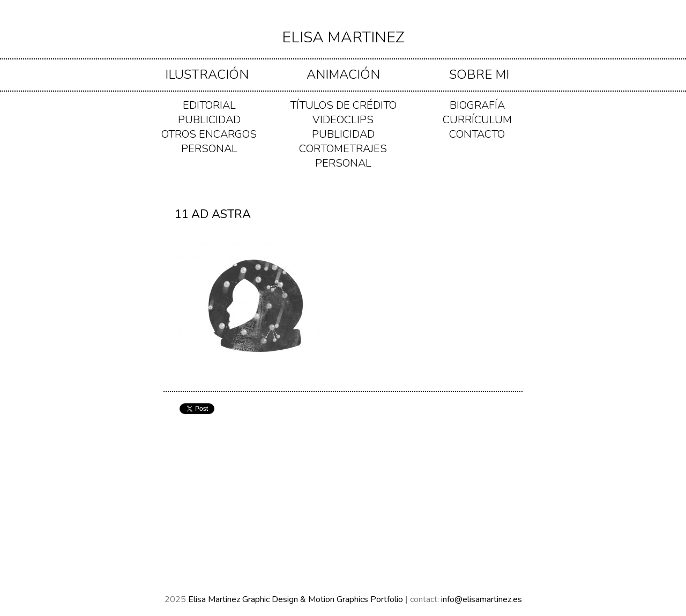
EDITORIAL (209, 105)
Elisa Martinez (343, 37)
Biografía (477, 105)
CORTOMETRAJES (343, 149)
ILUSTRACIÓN (207, 74)
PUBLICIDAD (209, 120)
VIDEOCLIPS (343, 120)
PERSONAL (209, 149)
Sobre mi (479, 74)
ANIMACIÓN (343, 74)
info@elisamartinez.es (482, 599)
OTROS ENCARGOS (209, 134)
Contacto (477, 134)
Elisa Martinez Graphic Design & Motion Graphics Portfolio (297, 599)
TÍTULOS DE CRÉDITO (343, 105)
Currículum (477, 120)
